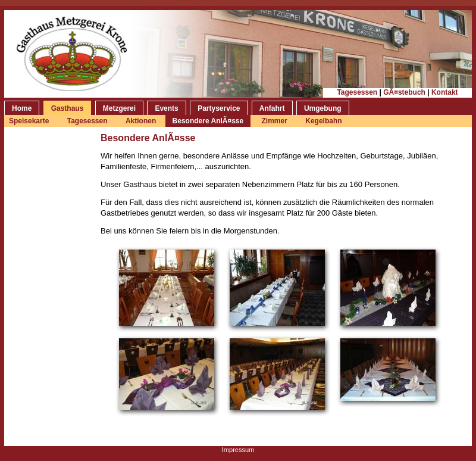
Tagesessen (357, 92)
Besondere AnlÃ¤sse (208, 121)
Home (22, 108)
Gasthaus (68, 108)
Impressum (238, 450)
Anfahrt (272, 108)
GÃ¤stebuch (404, 92)
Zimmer (275, 121)
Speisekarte (29, 121)
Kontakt (445, 92)
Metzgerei (119, 108)
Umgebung (323, 108)
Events (166, 108)
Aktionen (142, 121)
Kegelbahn (323, 121)
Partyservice (219, 108)
